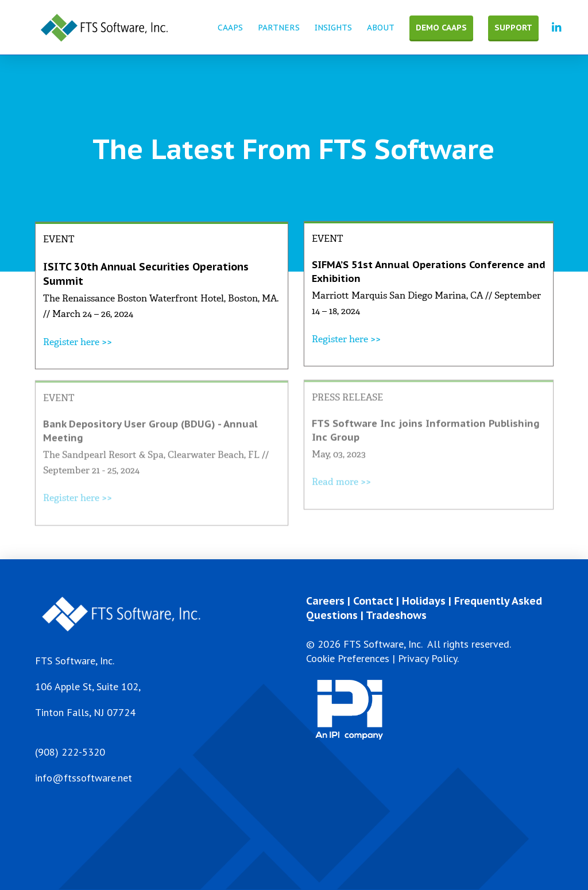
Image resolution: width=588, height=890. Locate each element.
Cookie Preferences (348, 658)
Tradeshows (396, 615)
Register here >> (78, 342)
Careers (325, 601)
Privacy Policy (428, 658)
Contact (373, 601)
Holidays (424, 601)
